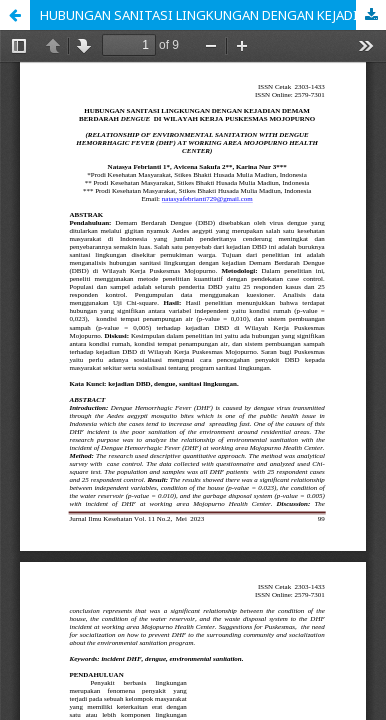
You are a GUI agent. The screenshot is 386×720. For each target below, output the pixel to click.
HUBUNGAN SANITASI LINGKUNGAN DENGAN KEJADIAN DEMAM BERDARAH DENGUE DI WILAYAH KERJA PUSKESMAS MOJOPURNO (213, 15)
